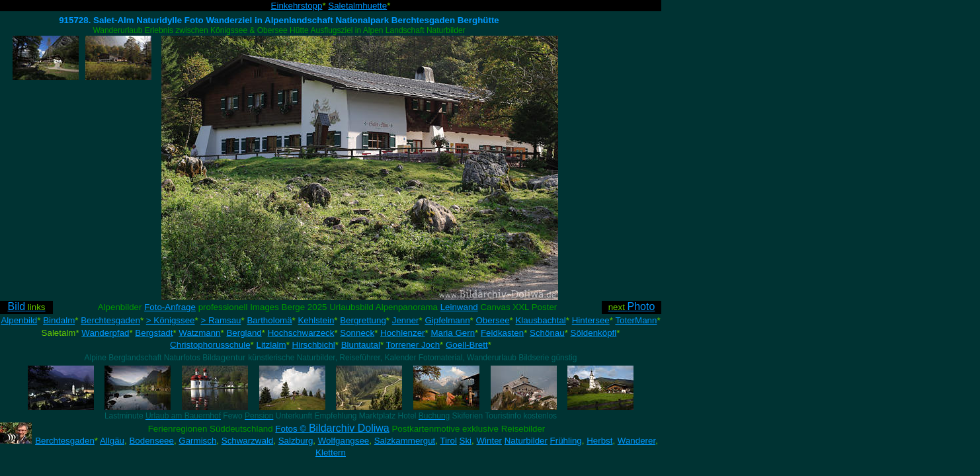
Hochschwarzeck (301, 333)
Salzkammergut (405, 441)
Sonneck (357, 333)
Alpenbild (19, 320)
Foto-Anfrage (170, 307)
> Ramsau (221, 320)
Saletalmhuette (357, 6)
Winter (489, 441)
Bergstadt (154, 333)
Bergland (244, 333)
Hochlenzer (402, 333)
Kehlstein (316, 320)
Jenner (406, 320)
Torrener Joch (413, 345)
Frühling (566, 441)
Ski (466, 441)
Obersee (492, 320)
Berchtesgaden (110, 320)
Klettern (331, 453)
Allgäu (112, 441)
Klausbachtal (540, 320)
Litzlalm (271, 345)
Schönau (547, 333)
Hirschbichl (314, 345)
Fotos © (332, 429)
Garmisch (197, 441)
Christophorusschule (210, 345)
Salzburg (296, 441)
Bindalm (59, 320)
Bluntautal (361, 345)
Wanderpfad (105, 333)
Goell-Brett (467, 345)
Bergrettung (363, 320)
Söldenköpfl (594, 333)
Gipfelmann (447, 320)
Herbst (599, 441)
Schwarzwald (248, 441)
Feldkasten (502, 333)
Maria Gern (453, 333)
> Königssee (171, 320)
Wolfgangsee (344, 441)
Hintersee (591, 320)
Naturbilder (526, 441)
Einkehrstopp (297, 6)
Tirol (448, 441)
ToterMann (636, 320)
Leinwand (459, 307)
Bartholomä (269, 320)
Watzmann (199, 333)
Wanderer (636, 441)
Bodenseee (151, 441)
